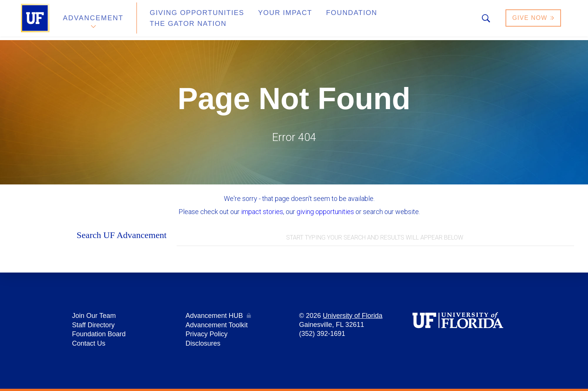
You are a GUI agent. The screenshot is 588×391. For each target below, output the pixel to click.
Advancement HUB (214, 317)
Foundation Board (99, 335)
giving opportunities (325, 212)
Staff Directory (93, 326)
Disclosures (203, 344)
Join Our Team (94, 317)
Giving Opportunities (187, 20)
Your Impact (266, 20)
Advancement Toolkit (217, 326)
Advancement (93, 20)
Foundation (326, 20)
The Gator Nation (396, 20)
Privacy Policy (207, 335)
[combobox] (375, 238)
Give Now (534, 20)
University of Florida (353, 317)
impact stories (262, 212)
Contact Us (89, 344)
